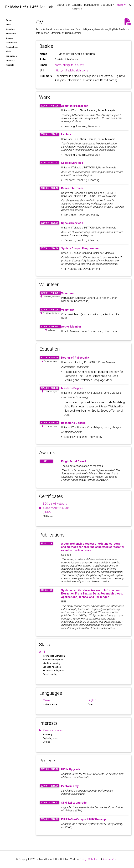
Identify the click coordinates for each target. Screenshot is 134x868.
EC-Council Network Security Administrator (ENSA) (56, 508)
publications (91, 5)
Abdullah (29, 7)
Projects (10, 65)
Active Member (71, 327)
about (60, 5)
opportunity (108, 5)
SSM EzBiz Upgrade (74, 803)
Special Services (72, 163)
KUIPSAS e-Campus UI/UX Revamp (83, 819)
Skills (9, 52)
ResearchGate (110, 859)
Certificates (12, 43)
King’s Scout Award (74, 461)
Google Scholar (88, 859)
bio (68, 5)
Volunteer (11, 29)
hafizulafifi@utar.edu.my (69, 65)
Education (11, 34)
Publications (12, 47)
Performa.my (70, 786)
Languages (11, 56)
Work (8, 25)
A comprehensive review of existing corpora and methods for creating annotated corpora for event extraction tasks (93, 547)
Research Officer (72, 188)
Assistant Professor (75, 106)
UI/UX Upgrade (71, 769)
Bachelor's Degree (73, 423)
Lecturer (67, 134)
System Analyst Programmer (80, 248)
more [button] (122, 4)
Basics (9, 20)
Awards (10, 38)
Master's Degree (72, 388)
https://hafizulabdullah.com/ (71, 70)
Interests (10, 61)
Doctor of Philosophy (75, 358)
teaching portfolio (77, 7)
